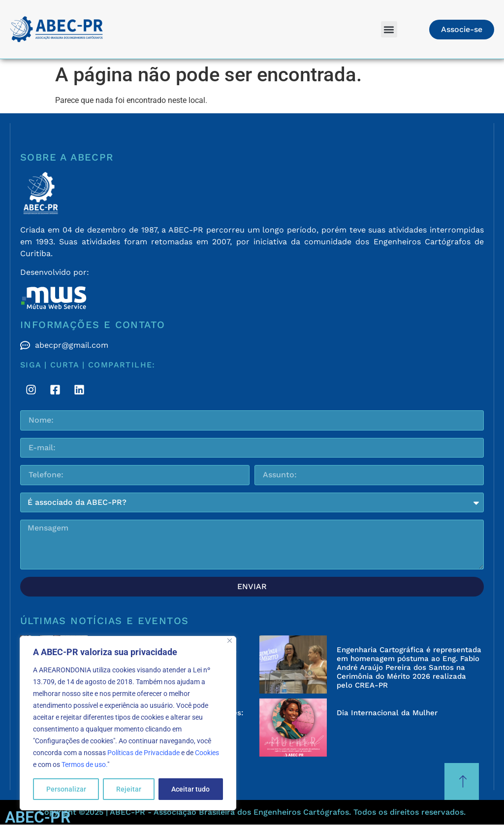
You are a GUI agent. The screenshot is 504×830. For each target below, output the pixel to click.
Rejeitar (129, 789)
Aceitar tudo (190, 789)
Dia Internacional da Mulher (387, 713)
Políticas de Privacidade (143, 753)
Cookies (207, 753)
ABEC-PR (38, 817)
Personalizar (66, 789)
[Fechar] (230, 641)
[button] (389, 29)
